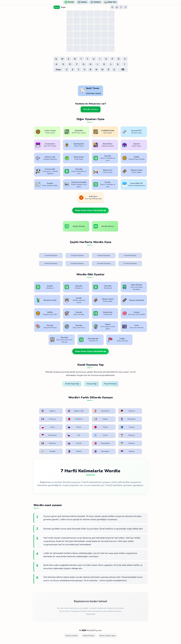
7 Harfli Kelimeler (130, 256)
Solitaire (96, 2)
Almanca (128, 411)
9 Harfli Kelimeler (77, 263)
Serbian (128, 451)
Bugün (63, 7)
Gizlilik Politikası (89, 636)
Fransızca (49, 419)
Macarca (128, 435)
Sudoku (82, 2)
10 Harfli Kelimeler (104, 263)
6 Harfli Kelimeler (104, 256)
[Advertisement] (90, 79)
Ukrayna (128, 443)
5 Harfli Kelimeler (77, 256)
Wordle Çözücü (91, 109)
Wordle (69, 2)
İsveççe (128, 427)
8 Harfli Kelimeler (51, 263)
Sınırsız (57, 7)
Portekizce (75, 419)
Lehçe (48, 427)
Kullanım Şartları (72, 636)
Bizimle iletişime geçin (108, 636)
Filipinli (75, 451)
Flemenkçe (128, 419)
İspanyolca (102, 411)
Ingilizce (48, 411)
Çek (74, 435)
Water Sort (110, 2)
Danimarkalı (102, 443)
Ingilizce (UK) (76, 411)
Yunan (101, 435)
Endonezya (49, 435)
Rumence (49, 443)
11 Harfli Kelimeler (130, 263)
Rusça (74, 427)
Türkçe (101, 427)
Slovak (75, 443)
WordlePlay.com (94, 630)
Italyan (101, 419)
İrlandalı (48, 451)
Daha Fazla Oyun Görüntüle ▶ (90, 210)
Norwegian (102, 451)
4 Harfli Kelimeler (51, 256)
